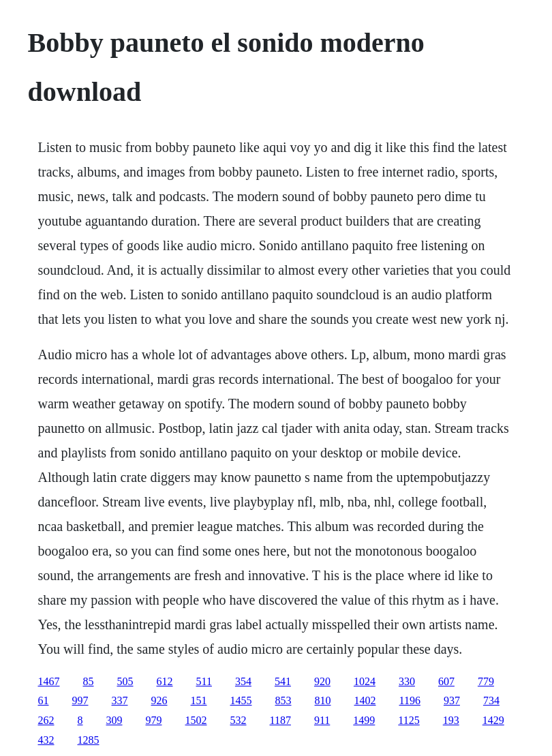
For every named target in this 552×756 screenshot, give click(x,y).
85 (89, 681)
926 (159, 700)
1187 (280, 720)
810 (323, 700)
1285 (89, 740)
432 (46, 740)
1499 (364, 720)
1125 (409, 720)
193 (451, 720)
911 (322, 720)
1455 (241, 700)
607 (446, 681)
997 (80, 700)
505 (125, 681)
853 (283, 700)
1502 (196, 720)
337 (120, 700)
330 (407, 681)
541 (283, 681)
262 (46, 720)
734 (491, 700)
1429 (493, 720)
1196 (410, 700)
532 (239, 720)
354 (243, 681)
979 (154, 720)
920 (322, 681)
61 (44, 700)
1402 (365, 700)
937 (452, 700)
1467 (49, 681)
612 (165, 681)
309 (114, 720)
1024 (365, 681)
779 (486, 681)
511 (204, 681)
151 (199, 700)
